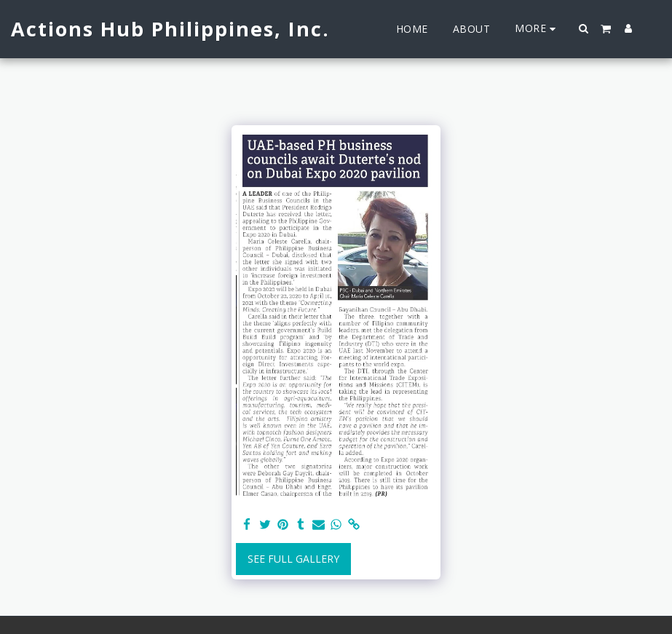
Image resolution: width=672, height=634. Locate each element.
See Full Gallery (293, 559)
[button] (584, 28)
